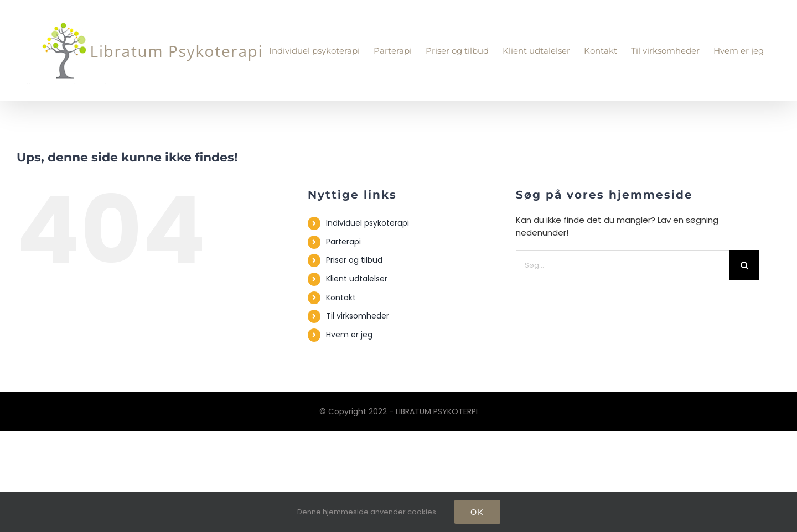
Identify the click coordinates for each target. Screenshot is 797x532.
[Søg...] (622, 265)
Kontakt (341, 298)
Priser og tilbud (354, 260)
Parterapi (343, 242)
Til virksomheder (358, 316)
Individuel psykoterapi (368, 223)
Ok (477, 512)
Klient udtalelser (357, 279)
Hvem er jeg (349, 335)
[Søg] (744, 265)
